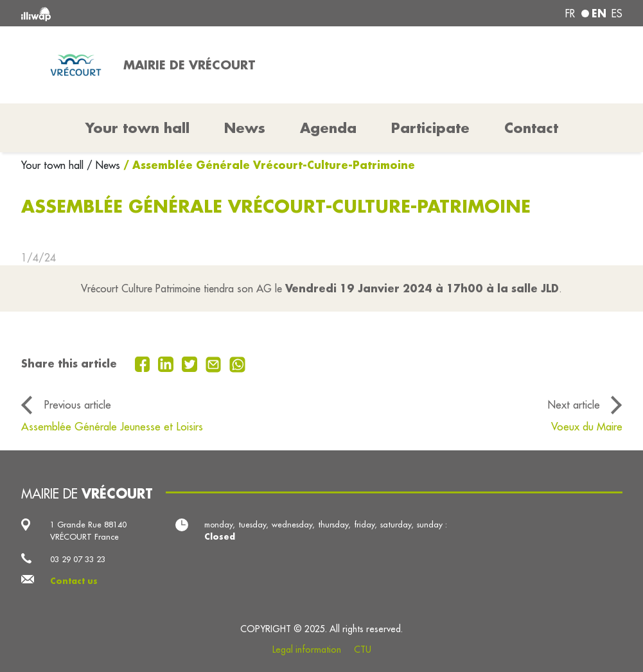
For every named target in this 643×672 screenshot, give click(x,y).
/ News (103, 165)
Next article (574, 404)
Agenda (328, 128)
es (617, 13)
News (245, 128)
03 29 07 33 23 (78, 559)
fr (570, 13)
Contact (531, 128)
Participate (430, 128)
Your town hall (54, 165)
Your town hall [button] (137, 128)
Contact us (74, 581)
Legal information (307, 650)
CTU (363, 650)
